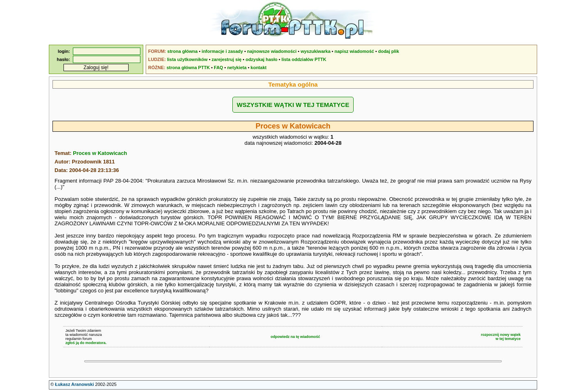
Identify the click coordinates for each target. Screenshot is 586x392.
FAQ (219, 68)
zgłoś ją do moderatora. (86, 343)
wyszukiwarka (316, 51)
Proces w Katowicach (100, 153)
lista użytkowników (187, 59)
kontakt (259, 68)
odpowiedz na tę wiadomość (295, 337)
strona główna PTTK (188, 68)
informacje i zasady (223, 51)
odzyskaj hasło (261, 59)
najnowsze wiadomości (272, 51)
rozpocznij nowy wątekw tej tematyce (501, 337)
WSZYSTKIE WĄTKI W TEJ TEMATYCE (293, 105)
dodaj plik (388, 51)
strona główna (183, 51)
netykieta (237, 68)
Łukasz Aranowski (74, 384)
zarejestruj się (226, 59)
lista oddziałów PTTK (304, 59)
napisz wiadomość (354, 51)
